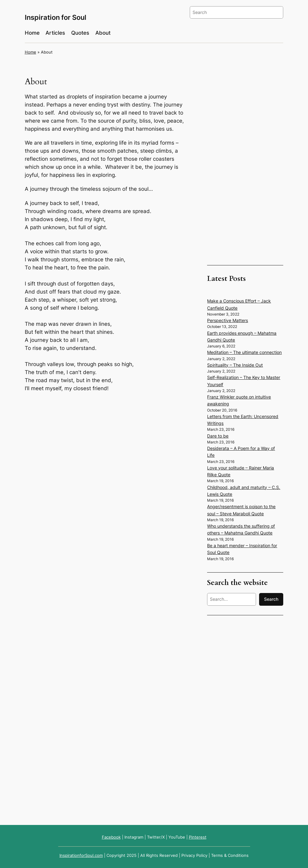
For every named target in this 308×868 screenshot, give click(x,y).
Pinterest (198, 837)
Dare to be (218, 436)
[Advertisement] (245, 170)
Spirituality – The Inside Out (235, 365)
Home (30, 52)
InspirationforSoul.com (81, 855)
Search (271, 599)
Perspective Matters (228, 320)
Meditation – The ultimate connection (244, 352)
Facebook (111, 837)
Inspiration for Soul (56, 17)
